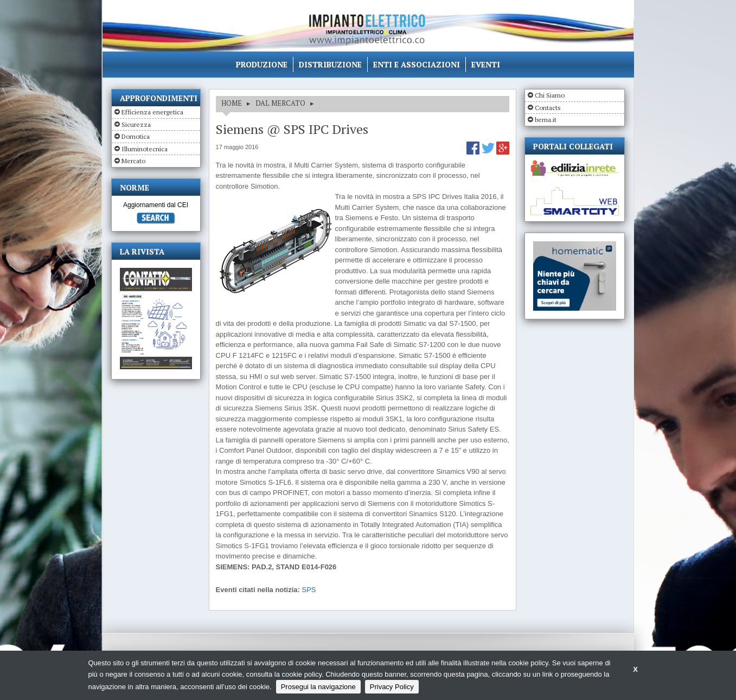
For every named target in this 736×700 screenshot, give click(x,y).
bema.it (546, 120)
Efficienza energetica (152, 112)
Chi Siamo (550, 95)
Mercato (133, 161)
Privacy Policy (392, 687)
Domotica (136, 136)
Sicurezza (136, 124)
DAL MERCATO (280, 103)
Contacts (548, 108)
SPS (309, 590)
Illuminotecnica (145, 149)
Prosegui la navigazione (318, 687)
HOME (232, 103)
